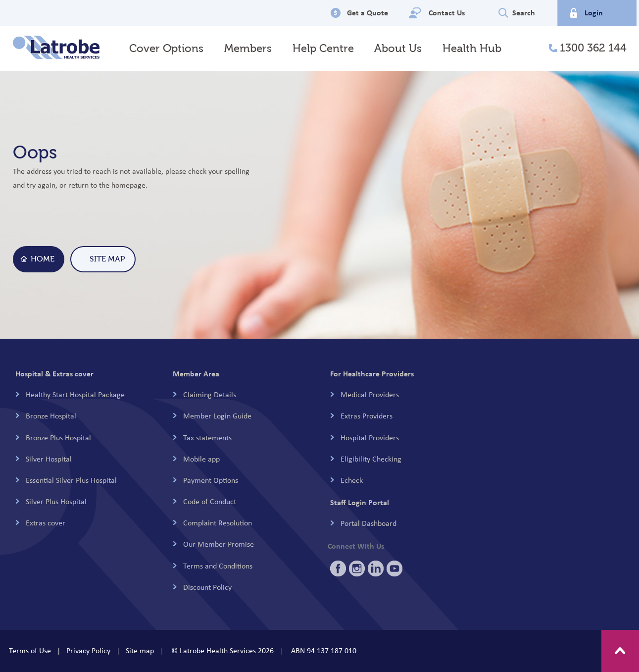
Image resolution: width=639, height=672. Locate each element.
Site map (140, 651)
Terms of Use (30, 651)
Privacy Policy (88, 651)
